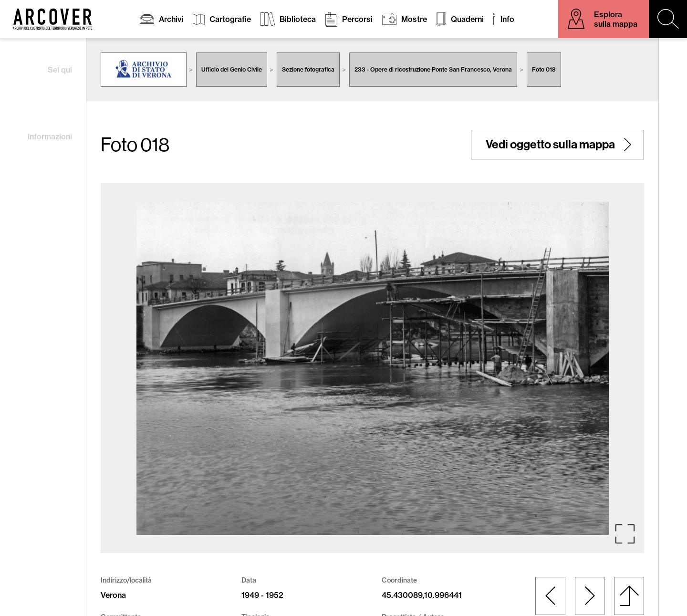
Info (507, 19)
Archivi (171, 19)
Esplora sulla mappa (616, 19)
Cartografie (230, 19)
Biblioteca (298, 19)
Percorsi (357, 19)
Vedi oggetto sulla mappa (550, 145)
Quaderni (467, 19)
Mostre (414, 19)
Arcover (52, 19)
